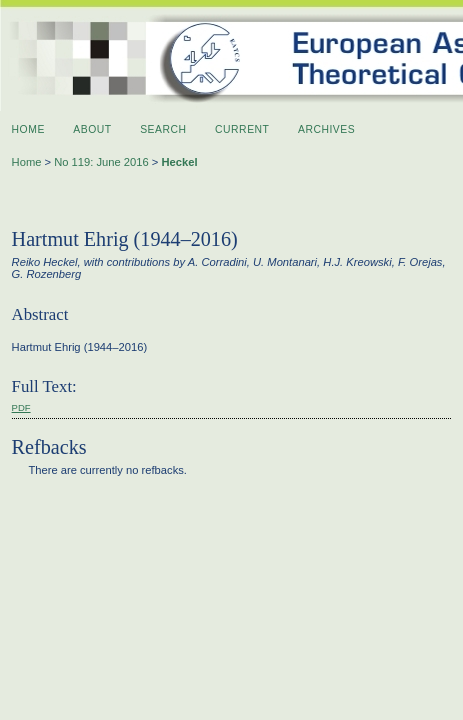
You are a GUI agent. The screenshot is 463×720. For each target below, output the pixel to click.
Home (28, 129)
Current (242, 129)
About (92, 129)
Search (163, 129)
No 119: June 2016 (101, 162)
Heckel (179, 162)
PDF (21, 407)
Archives (326, 129)
